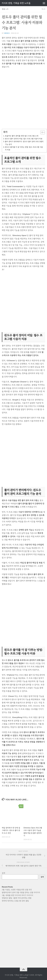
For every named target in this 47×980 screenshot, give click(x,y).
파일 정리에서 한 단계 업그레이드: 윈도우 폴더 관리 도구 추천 (11, 830)
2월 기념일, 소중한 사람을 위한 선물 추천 (17, 890)
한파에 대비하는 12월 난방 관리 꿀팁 (15, 901)
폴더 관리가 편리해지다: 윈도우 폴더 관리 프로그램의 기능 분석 (24, 143)
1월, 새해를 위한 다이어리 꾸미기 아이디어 (17, 895)
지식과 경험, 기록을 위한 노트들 (16, 3)
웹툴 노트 (5, 9)
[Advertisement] (23, 100)
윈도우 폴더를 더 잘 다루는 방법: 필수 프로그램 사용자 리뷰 (24, 148)
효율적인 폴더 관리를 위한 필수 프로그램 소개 (22, 136)
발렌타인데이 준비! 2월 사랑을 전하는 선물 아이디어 (21, 892)
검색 (4, 873)
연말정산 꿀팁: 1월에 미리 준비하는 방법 (17, 898)
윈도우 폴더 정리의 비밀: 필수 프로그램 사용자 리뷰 (24, 139)
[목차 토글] (41, 132)
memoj (7, 33)
